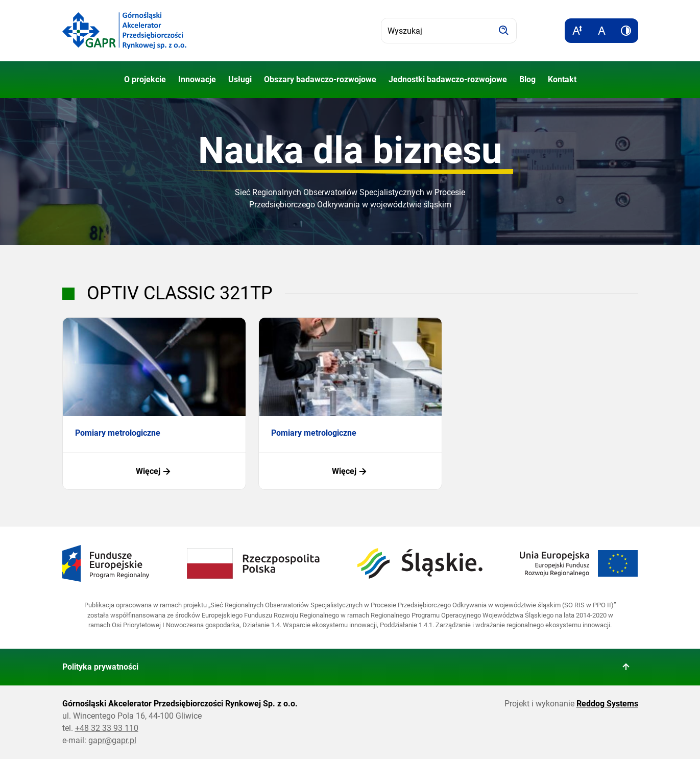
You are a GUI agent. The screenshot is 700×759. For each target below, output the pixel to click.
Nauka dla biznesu (350, 150)
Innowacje (197, 79)
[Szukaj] (504, 31)
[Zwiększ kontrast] (626, 31)
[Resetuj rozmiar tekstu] (601, 31)
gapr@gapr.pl (112, 740)
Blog (527, 79)
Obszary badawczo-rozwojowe (320, 79)
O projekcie (145, 79)
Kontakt (562, 79)
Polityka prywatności (100, 667)
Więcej (154, 471)
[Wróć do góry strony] (626, 667)
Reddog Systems (607, 704)
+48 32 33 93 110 (107, 728)
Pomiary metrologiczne (118, 433)
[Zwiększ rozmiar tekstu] (577, 31)
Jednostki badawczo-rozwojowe (448, 79)
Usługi (240, 79)
